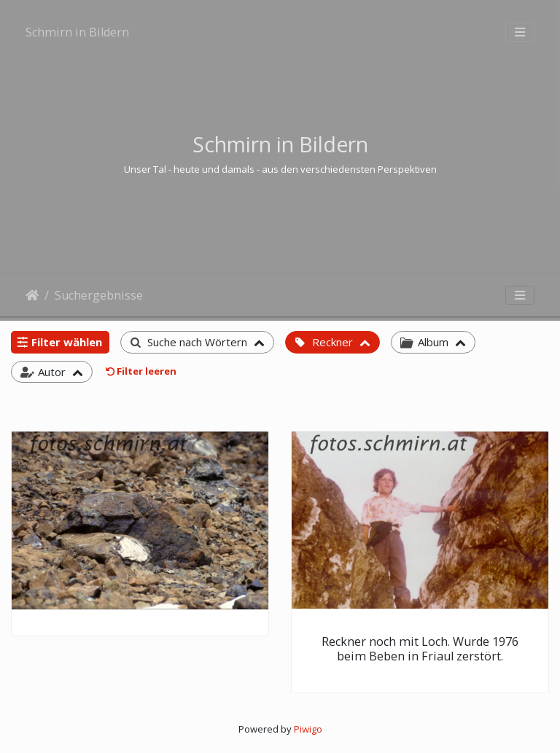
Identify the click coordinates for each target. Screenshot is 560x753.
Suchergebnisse (99, 295)
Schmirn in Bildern (77, 32)
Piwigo (308, 729)
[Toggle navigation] (520, 32)
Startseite (32, 295)
